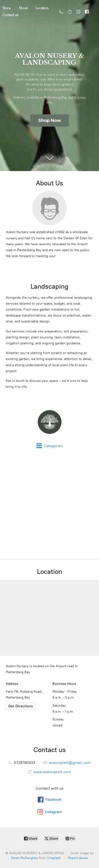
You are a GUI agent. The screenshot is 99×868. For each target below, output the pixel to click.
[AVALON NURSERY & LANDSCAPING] (49, 422)
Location (42, 8)
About (23, 8)
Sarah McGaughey (24, 858)
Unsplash (54, 858)
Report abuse (78, 858)
